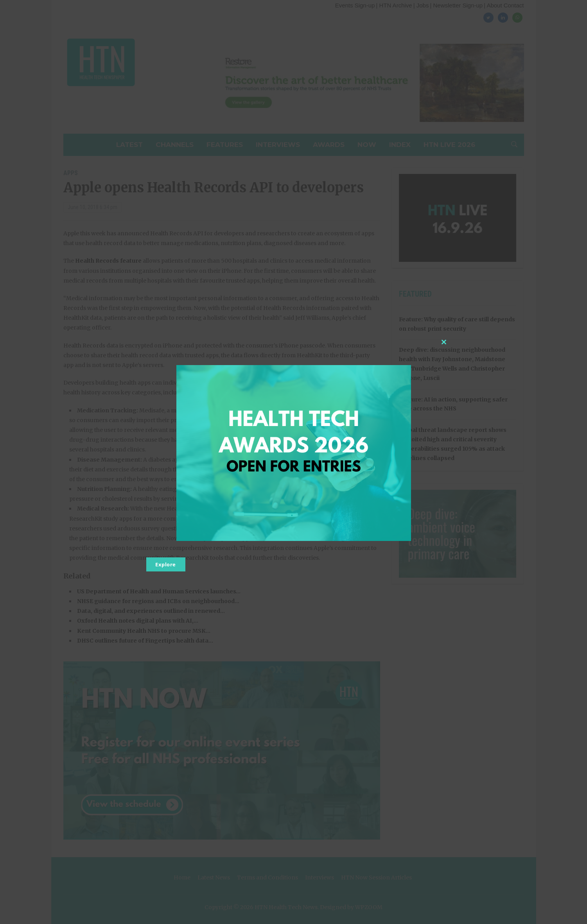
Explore (166, 564)
